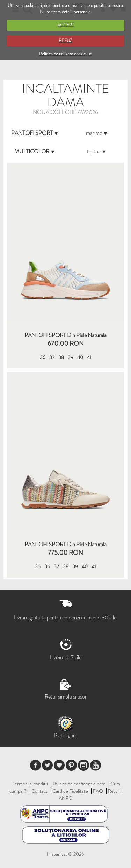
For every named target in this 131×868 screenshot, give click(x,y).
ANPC (65, 798)
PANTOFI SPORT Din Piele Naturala (65, 335)
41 (89, 357)
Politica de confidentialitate (79, 784)
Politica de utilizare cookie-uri (66, 54)
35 (38, 566)
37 (52, 357)
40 (80, 357)
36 (43, 357)
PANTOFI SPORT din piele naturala (65, 545)
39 (71, 357)
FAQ (98, 791)
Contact (39, 791)
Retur (114, 791)
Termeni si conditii (30, 784)
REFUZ (65, 41)
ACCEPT (66, 25)
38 (61, 357)
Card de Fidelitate (70, 791)
